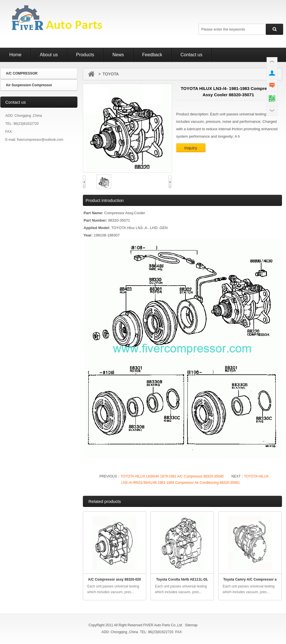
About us (49, 55)
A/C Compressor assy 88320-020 (114, 579)
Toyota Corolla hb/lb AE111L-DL (182, 579)
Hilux (131, 228)
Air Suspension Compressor (29, 85)
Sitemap (191, 625)
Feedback (152, 55)
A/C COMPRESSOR (22, 73)
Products (85, 55)
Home (16, 55)
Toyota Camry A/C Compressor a (250, 579)
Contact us (191, 55)
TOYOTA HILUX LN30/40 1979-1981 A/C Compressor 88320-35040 (172, 476)
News (118, 55)
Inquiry (191, 148)
